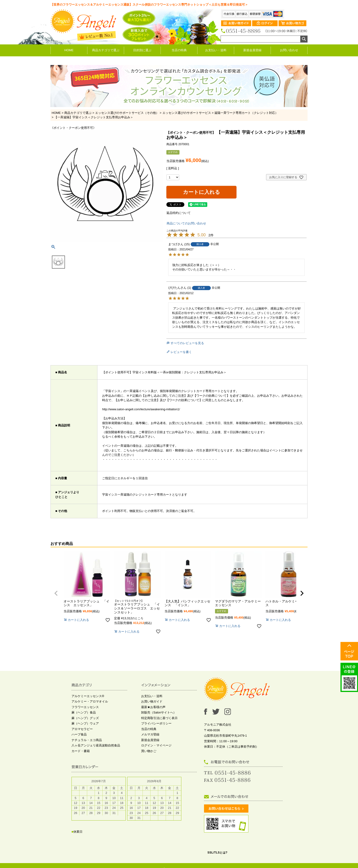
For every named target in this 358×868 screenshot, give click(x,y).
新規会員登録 (252, 50)
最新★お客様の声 (153, 707)
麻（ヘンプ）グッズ (85, 718)
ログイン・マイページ (156, 745)
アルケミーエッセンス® (88, 696)
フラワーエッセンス (85, 707)
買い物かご (149, 751)
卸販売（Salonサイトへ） (159, 712)
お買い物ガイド (152, 701)
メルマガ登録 (150, 734)
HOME (69, 50)
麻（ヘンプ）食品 (84, 712)
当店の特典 (179, 50)
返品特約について (179, 213)
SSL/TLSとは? (218, 853)
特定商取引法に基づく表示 (159, 718)
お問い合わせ (289, 50)
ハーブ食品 (79, 734)
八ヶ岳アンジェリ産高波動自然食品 (96, 745)
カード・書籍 (81, 751)
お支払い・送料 (216, 50)
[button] (56, 593)
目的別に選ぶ (142, 50)
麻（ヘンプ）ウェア (85, 723)
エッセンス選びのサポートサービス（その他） (127, 113)
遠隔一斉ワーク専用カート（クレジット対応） (246, 113)
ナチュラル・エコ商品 (87, 740)
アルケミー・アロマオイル (90, 701)
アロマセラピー (82, 729)
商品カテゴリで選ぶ (106, 50)
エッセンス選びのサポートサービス (187, 113)
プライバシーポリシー (156, 723)
